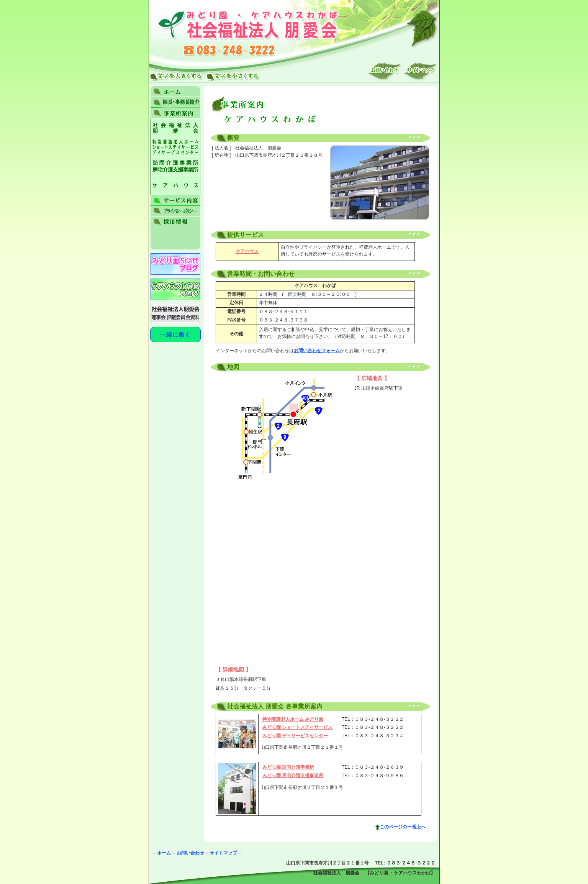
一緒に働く (175, 334)
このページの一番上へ (403, 827)
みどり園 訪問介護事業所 (288, 767)
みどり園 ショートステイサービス (297, 727)
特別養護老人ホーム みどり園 (293, 719)
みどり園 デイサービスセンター (295, 736)
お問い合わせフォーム (317, 351)
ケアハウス (247, 251)
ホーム (164, 853)
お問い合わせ (190, 853)
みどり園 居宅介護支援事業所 (293, 776)
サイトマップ (223, 853)
